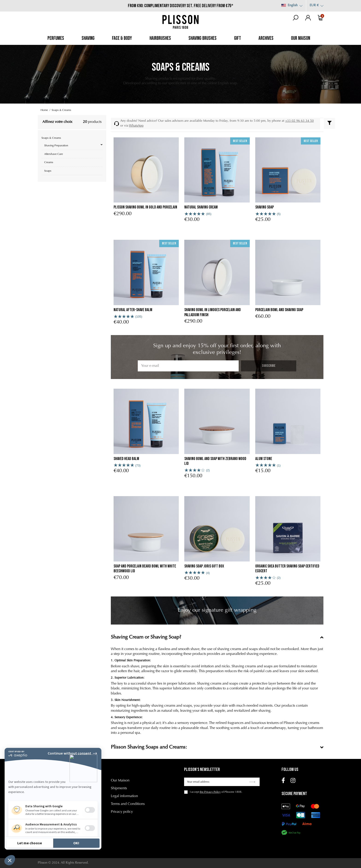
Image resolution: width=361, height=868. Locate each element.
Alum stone (264, 459)
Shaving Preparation (56, 146)
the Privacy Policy (210, 792)
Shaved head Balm (126, 459)
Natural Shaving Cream (201, 207)
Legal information (124, 796)
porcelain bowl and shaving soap (279, 310)
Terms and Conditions (128, 804)
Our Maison (120, 781)
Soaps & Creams (51, 138)
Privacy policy (122, 812)
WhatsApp (136, 126)
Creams (49, 162)
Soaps (48, 171)
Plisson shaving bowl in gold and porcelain (145, 207)
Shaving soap (264, 207)
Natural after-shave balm (133, 310)
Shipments (119, 788)
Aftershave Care (54, 154)
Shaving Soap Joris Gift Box (204, 566)
